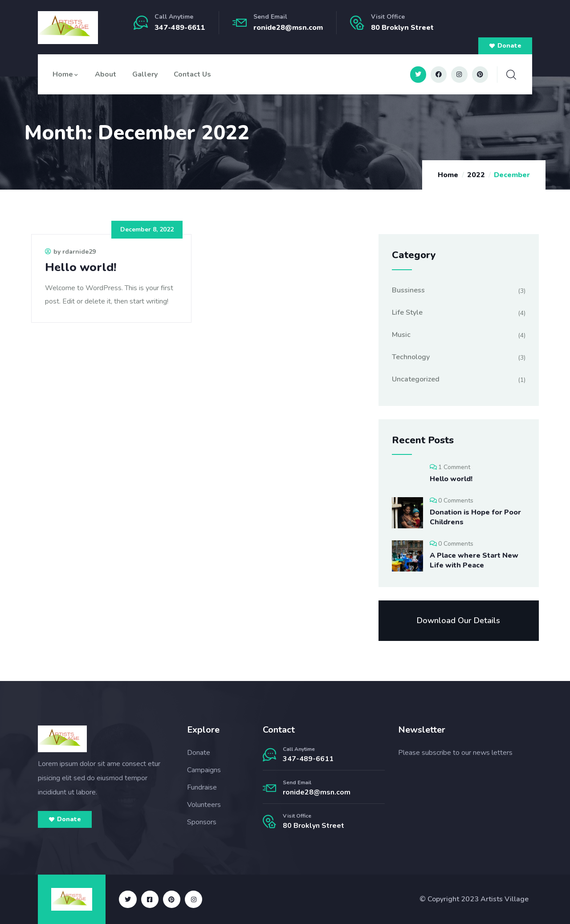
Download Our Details (458, 620)
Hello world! (81, 267)
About (106, 74)
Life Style (407, 312)
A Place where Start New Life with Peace (474, 560)
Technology (411, 357)
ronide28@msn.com (288, 28)
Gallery (145, 74)
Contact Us (192, 74)
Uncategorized (416, 379)
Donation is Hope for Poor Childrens (475, 517)
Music (401, 335)
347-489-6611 (180, 28)
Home (66, 74)
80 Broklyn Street (313, 826)
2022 (476, 175)
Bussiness (408, 290)
